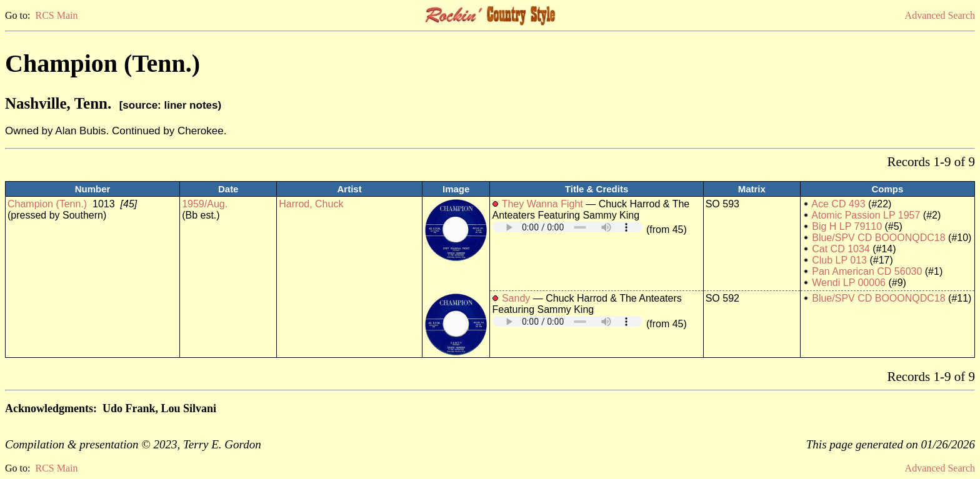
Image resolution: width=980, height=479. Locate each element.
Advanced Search (940, 15)
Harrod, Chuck (311, 204)
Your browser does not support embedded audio (567, 227)
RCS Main (56, 15)
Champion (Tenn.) (47, 204)
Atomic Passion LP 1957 (866, 215)
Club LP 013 (839, 260)
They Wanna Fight (542, 204)
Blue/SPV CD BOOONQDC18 (878, 238)
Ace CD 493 (838, 204)
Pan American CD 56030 (867, 271)
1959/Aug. (205, 204)
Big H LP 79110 (847, 226)
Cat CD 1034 (841, 249)
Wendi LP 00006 (849, 283)
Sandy (516, 298)
